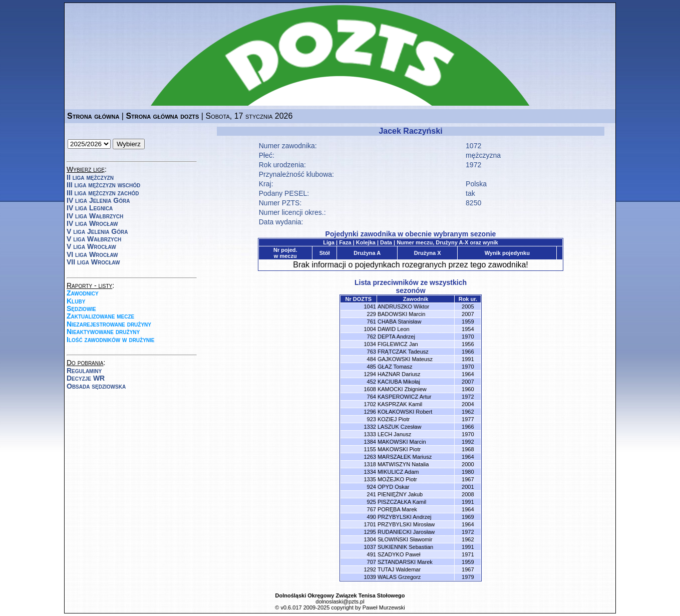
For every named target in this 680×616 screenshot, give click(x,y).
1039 (370, 577)
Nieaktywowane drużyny (103, 332)
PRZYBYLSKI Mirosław (406, 524)
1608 (370, 389)
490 (372, 517)
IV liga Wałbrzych (95, 216)
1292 (370, 569)
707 (372, 562)
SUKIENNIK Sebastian (405, 547)
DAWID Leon (394, 329)
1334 (370, 472)
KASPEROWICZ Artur (405, 397)
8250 (473, 203)
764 (372, 397)
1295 (370, 532)
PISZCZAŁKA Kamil (402, 502)
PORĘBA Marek (397, 509)
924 (372, 487)
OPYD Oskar (394, 487)
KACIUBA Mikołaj (399, 382)
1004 (370, 329)
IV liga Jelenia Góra (98, 200)
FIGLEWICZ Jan (398, 344)
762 (372, 337)
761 (372, 322)
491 (372, 554)
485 (372, 367)
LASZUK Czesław (399, 427)
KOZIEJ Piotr (394, 419)
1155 (370, 449)
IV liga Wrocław (92, 223)
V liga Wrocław (91, 246)
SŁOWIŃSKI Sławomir (405, 539)
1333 (370, 434)
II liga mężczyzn (90, 177)
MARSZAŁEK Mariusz (405, 457)
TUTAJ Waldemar (399, 569)
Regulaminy (84, 371)
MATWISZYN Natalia (403, 464)
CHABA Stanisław (399, 322)
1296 (370, 412)
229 (372, 314)
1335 (370, 479)
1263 (370, 457)
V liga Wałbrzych (94, 239)
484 (372, 359)
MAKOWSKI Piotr (399, 449)
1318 (370, 464)
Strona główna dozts (162, 116)
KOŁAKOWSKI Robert (405, 412)
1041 (370, 306)
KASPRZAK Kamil (400, 404)
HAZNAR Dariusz (399, 374)
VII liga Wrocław (93, 262)
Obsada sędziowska (96, 386)
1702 (370, 404)
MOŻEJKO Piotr (397, 479)
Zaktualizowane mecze (100, 316)
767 (372, 509)
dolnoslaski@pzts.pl (340, 601)
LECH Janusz (394, 434)
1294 (370, 374)
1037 (370, 547)
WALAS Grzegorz (399, 577)
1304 (370, 539)
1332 (370, 427)
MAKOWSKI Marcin (402, 442)
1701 (370, 524)
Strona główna (93, 116)
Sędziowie (81, 309)
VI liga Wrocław (92, 254)
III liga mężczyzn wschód (103, 185)
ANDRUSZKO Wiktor (403, 306)
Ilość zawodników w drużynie (111, 340)
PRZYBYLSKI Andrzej (405, 517)
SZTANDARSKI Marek (405, 562)
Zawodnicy (83, 293)
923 (372, 419)
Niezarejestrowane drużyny (109, 324)
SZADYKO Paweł (399, 554)
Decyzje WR (86, 378)
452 (372, 382)
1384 (370, 442)
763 (372, 352)
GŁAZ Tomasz (395, 367)
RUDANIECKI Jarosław (406, 532)
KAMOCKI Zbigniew (402, 389)
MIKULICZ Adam (398, 472)
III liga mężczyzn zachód (103, 193)
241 (372, 494)
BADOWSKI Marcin (401, 314)
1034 (370, 344)
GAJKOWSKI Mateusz (405, 359)
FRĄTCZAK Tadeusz (403, 352)
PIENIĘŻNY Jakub (400, 494)
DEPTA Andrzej (396, 337)
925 (372, 502)
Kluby (76, 301)
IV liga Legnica (90, 208)
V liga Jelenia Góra (97, 231)
